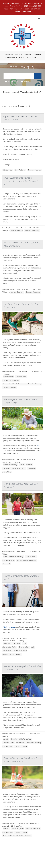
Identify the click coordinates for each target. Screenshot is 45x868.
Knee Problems (20, 170)
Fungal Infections (17, 231)
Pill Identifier (26, 55)
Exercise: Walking (9, 560)
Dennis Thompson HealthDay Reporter (18, 154)
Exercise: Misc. (21, 377)
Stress (22, 465)
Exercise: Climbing (35, 384)
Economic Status (8, 743)
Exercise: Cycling (18, 829)
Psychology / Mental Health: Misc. (14, 468)
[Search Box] (19, 76)
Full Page (7, 165)
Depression (32, 468)
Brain (5, 557)
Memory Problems (20, 651)
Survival (28, 836)
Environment (21, 743)
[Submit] (38, 76)
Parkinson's (6, 564)
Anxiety (6, 739)
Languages (9, 55)
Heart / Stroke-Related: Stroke (13, 836)
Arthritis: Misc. (8, 170)
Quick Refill (37, 55)
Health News (12, 82)
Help (17, 55)
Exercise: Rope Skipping (11, 380)
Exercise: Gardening (35, 170)
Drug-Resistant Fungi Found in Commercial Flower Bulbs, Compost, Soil (21, 181)
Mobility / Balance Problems (26, 560)
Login (34, 57)
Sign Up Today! (24, 57)
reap (38, 446)
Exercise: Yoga (8, 377)
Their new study (9, 627)
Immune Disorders (17, 292)
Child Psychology (25, 739)
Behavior (29, 465)
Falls (33, 647)
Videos (25, 82)
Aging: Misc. (7, 472)
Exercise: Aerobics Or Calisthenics (14, 384)
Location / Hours (11, 57)
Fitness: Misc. (7, 651)
